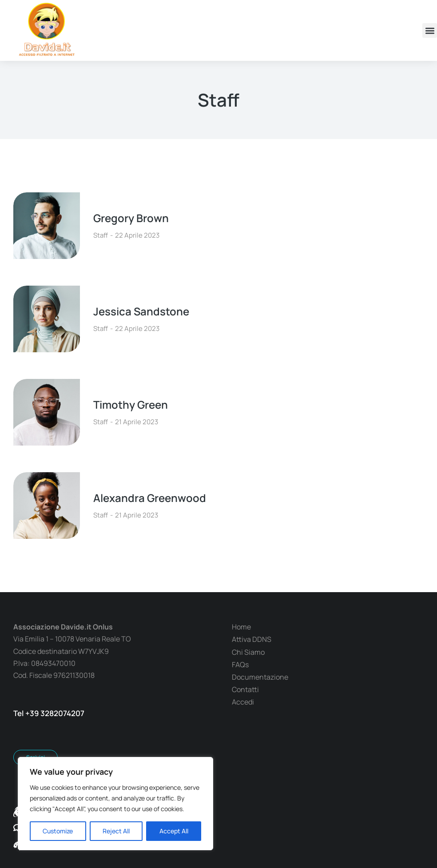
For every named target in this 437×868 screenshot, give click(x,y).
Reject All (116, 831)
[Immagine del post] (47, 226)
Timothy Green (131, 404)
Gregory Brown (131, 218)
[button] (430, 30)
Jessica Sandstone (141, 311)
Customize (58, 831)
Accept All (174, 831)
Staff (101, 235)
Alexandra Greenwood (150, 498)
